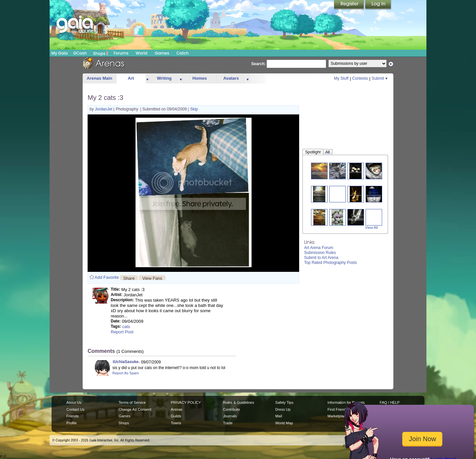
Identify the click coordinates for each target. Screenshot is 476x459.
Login (378, 5)
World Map (284, 423)
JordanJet (104, 109)
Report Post (122, 332)
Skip (194, 109)
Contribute (232, 409)
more (147, 79)
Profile (72, 423)
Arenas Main (99, 78)
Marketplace (337, 416)
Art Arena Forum (319, 248)
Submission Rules (320, 253)
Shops (101, 53)
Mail (279, 416)
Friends (73, 416)
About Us (74, 402)
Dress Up (283, 409)
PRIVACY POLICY (186, 402)
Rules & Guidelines (239, 402)
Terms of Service (132, 402)
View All (372, 228)
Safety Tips (284, 402)
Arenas (177, 409)
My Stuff (341, 78)
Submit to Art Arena (321, 258)
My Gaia (59, 53)
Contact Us (76, 409)
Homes (199, 78)
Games (162, 53)
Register (349, 5)
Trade (228, 423)
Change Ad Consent (135, 409)
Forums (121, 53)
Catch (183, 53)
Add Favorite (107, 277)
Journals (230, 416)
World (141, 53)
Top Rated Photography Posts (330, 263)
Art (131, 78)
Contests (360, 78)
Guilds (176, 416)
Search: (258, 64)
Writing (164, 78)
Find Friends (338, 409)
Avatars (231, 78)
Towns (176, 423)
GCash (80, 53)
